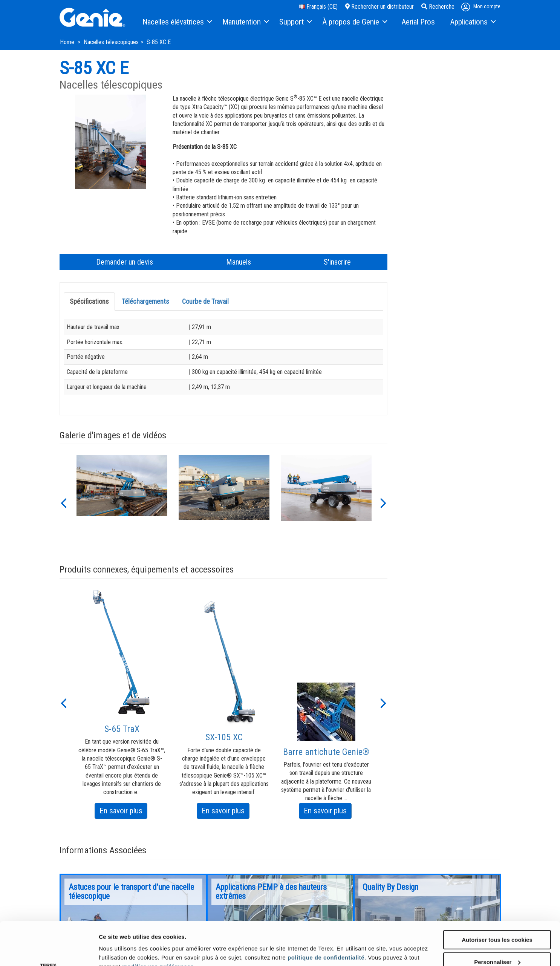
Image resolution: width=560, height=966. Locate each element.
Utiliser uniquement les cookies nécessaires (497, 944)
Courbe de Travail (205, 301)
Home (68, 42)
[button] (63, 502)
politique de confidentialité (326, 914)
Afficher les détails (124, 944)
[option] (122, 502)
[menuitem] (177, 22)
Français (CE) (318, 7)
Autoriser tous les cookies (497, 896)
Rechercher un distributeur (379, 7)
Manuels (239, 262)
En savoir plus (123, 812)
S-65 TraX (122, 729)
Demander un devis (125, 262)
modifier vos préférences (158, 923)
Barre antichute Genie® (326, 752)
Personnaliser (497, 919)
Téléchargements (145, 301)
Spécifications (89, 301)
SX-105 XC (224, 737)
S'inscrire (337, 262)
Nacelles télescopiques (111, 42)
